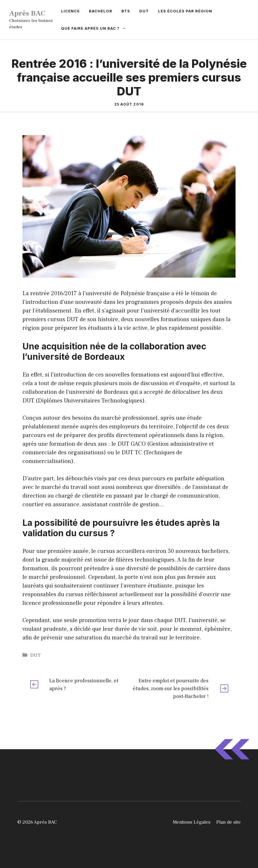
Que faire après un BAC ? (96, 28)
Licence (70, 11)
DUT (144, 11)
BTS (126, 11)
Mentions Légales (192, 822)
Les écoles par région (185, 11)
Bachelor (101, 11)
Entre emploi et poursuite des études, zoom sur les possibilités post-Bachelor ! (171, 689)
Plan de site (228, 822)
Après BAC (27, 13)
